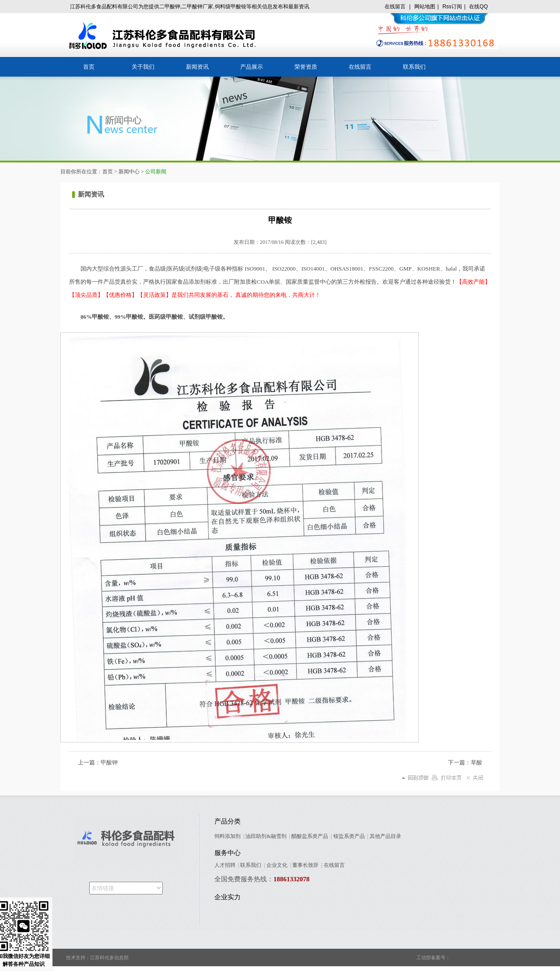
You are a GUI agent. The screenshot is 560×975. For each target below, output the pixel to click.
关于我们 (143, 67)
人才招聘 (225, 865)
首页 (89, 67)
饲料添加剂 (227, 836)
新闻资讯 (197, 67)
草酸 (476, 762)
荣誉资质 (306, 67)
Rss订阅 (452, 7)
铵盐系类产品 (349, 836)
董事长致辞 (305, 865)
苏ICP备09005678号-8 (473, 957)
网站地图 (425, 7)
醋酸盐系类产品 (310, 836)
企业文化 (277, 865)
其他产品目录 (385, 836)
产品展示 (252, 67)
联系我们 (414, 67)
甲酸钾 (109, 762)
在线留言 (395, 7)
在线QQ (478, 7)
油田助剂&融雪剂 (266, 836)
